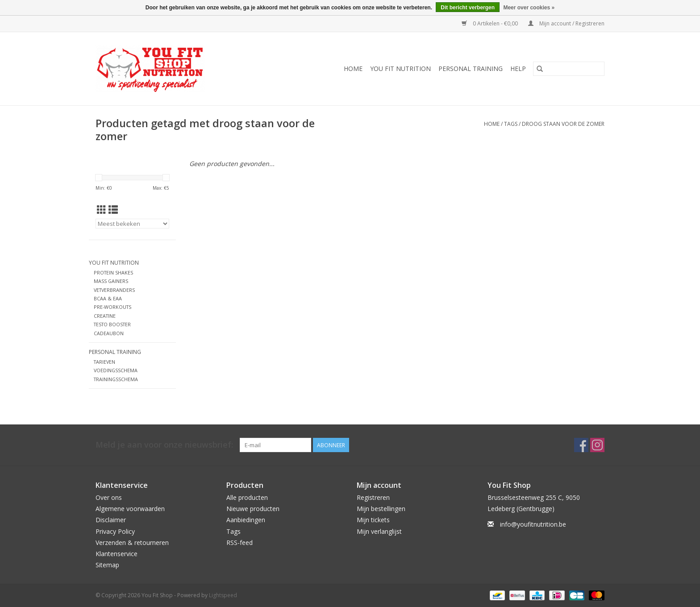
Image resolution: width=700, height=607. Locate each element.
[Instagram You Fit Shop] (597, 445)
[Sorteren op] (132, 224)
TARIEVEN (104, 362)
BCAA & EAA (108, 298)
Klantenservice (117, 554)
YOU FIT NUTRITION (400, 69)
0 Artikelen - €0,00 (490, 23)
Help (518, 69)
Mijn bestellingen (381, 509)
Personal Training (471, 69)
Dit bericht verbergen (468, 8)
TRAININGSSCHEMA (116, 379)
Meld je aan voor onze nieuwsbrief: (164, 445)
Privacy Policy (115, 531)
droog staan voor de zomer (563, 124)
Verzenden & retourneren (132, 543)
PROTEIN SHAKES (113, 272)
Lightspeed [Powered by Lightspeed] (223, 595)
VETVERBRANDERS (114, 290)
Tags (511, 124)
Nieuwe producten (253, 509)
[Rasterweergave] (102, 210)
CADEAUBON (109, 333)
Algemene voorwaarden (130, 509)
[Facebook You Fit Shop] (581, 445)
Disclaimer (111, 520)
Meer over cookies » (529, 8)
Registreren (373, 497)
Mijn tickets (373, 520)
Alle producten (247, 497)
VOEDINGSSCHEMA (116, 370)
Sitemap (107, 565)
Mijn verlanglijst (379, 531)
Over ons (109, 497)
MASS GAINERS (111, 281)
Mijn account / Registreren (566, 23)
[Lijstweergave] (113, 210)
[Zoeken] (569, 69)
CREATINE (105, 316)
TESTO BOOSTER (112, 324)
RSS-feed (240, 543)
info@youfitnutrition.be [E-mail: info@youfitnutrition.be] (533, 524)
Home (353, 69)
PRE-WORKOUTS (112, 307)
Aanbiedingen (246, 520)
